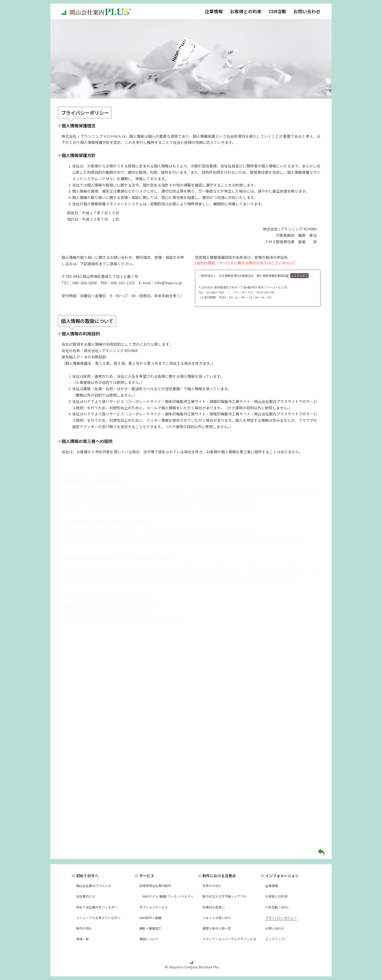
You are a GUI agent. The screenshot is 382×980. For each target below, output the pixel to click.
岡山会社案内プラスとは (94, 886)
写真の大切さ (212, 886)
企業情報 (214, 11)
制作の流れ (84, 928)
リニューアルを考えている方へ (98, 918)
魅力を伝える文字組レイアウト (225, 896)
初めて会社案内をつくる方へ (97, 907)
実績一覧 (83, 939)
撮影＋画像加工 (150, 928)
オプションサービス (154, 907)
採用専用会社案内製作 (155, 886)
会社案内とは (86, 896)
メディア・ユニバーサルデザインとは (229, 939)
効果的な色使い (214, 907)
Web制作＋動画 (150, 918)
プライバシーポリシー (281, 918)
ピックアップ (275, 939)
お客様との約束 (246, 11)
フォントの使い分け (217, 918)
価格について (149, 939)
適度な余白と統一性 (217, 928)
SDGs (285, 907)
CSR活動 (277, 11)
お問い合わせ (307, 11)
